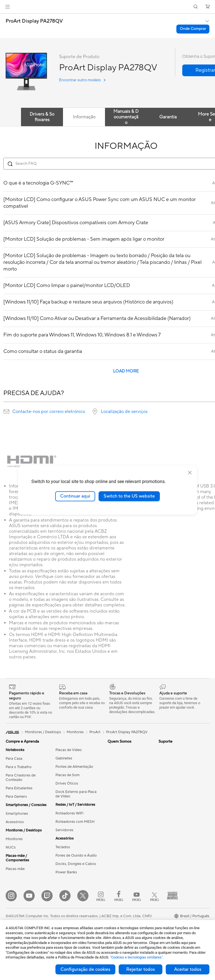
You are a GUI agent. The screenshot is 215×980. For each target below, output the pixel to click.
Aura (162, 767)
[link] (108, 7)
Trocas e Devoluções (125, 877)
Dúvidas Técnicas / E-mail (128, 835)
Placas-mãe (15, 869)
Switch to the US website (129, 496)
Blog (111, 796)
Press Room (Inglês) (124, 750)
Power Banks (66, 872)
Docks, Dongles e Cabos (76, 864)
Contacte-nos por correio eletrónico (49, 412)
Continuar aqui (75, 496)
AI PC (163, 750)
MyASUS (115, 902)
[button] (8, 7)
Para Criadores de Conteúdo (21, 778)
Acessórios (15, 822)
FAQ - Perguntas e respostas (123, 866)
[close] (190, 473)
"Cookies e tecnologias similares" (136, 957)
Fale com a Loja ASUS (126, 885)
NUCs (11, 847)
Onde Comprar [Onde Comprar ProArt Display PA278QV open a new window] (193, 29)
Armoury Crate (171, 758)
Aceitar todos (188, 969)
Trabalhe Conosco (123, 788)
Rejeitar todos (141, 969)
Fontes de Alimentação (74, 767)
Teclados (63, 847)
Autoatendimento (122, 894)
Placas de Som (67, 775)
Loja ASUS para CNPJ (126, 780)
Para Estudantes (19, 788)
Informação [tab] (84, 117)
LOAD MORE (126, 371)
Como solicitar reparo (126, 813)
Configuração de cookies (85, 969)
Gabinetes (64, 758)
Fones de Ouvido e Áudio (76, 855)
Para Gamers (16, 797)
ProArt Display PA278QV (34, 21)
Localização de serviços (124, 412)
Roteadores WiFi (69, 813)
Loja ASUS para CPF (125, 771)
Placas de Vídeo (69, 750)
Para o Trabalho (19, 767)
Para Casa (14, 759)
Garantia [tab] (168, 117)
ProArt (95, 732)
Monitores (14, 839)
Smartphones (17, 814)
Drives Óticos (67, 783)
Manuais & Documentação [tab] (126, 117)
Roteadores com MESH (75, 822)
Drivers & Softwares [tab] (42, 117)
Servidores (64, 830)
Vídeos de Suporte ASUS (128, 856)
